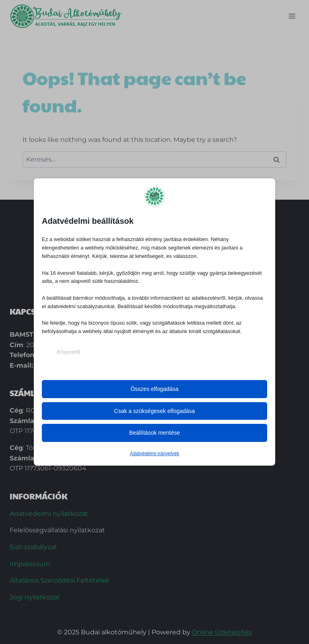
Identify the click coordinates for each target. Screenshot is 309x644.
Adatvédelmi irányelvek (154, 454)
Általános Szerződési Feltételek (60, 580)
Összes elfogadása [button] (154, 389)
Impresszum (30, 564)
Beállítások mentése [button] (154, 433)
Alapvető (68, 352)
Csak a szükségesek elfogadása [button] (155, 411)
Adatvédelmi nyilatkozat (49, 514)
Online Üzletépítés (222, 632)
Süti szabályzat (33, 547)
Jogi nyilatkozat (35, 597)
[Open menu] (292, 16)
